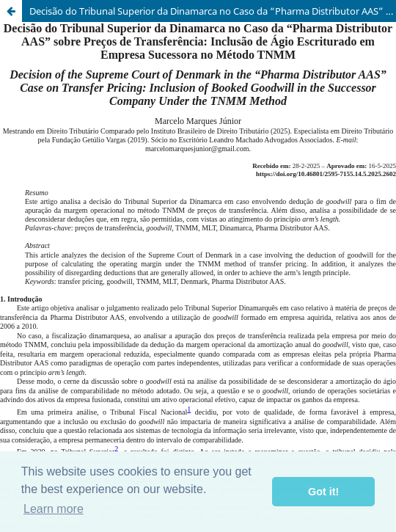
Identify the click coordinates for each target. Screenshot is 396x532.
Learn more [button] (54, 509)
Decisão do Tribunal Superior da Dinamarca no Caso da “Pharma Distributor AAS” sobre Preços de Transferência (213, 11)
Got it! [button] (323, 492)
